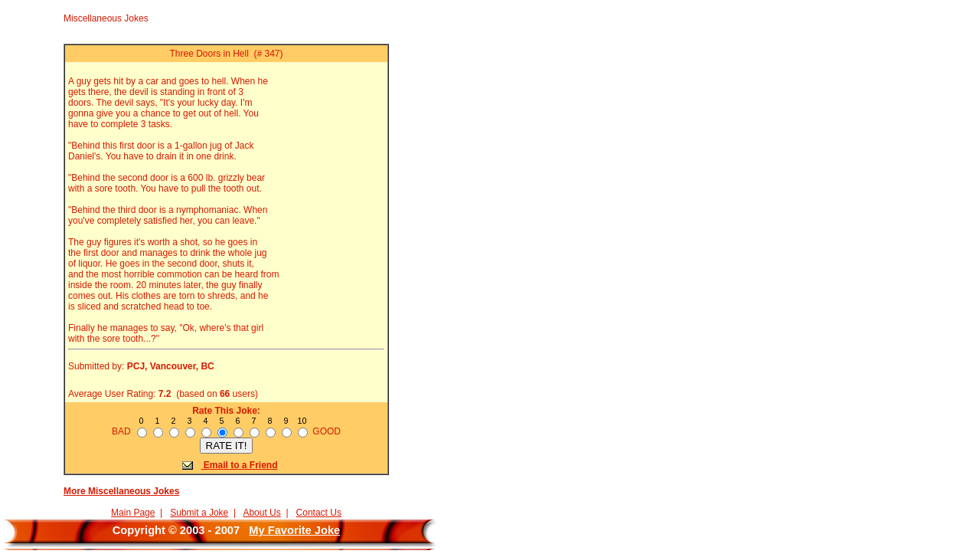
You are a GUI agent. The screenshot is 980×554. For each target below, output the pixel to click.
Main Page (133, 513)
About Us (261, 513)
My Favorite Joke (294, 530)
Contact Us (319, 513)
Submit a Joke (199, 513)
